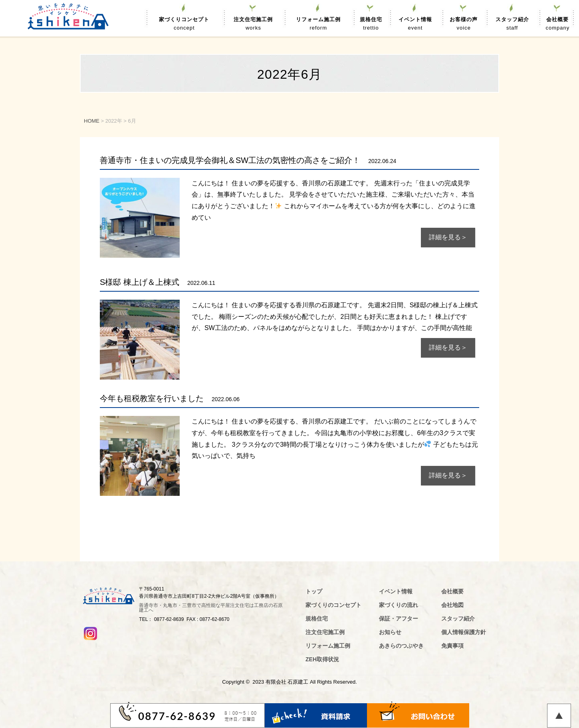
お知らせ (390, 632)
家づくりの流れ (399, 605)
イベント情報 (415, 24)
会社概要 (558, 24)
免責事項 (452, 646)
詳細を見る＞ (448, 237)
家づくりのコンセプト (333, 605)
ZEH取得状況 (322, 659)
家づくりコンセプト (184, 24)
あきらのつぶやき (401, 646)
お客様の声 (464, 24)
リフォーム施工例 (318, 24)
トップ (314, 591)
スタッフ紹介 (512, 24)
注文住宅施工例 (253, 24)
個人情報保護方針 (464, 632)
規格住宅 (371, 24)
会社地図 (452, 605)
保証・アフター (399, 619)
